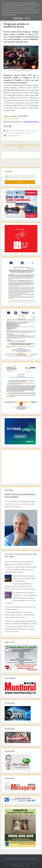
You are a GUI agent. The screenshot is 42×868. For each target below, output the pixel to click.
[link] (11, 119)
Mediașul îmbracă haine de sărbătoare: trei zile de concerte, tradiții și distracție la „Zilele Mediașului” (24, 578)
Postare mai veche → (33, 145)
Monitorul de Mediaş (29, 859)
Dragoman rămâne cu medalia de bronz (16, 25)
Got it (28, 18)
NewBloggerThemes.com (21, 866)
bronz (29, 131)
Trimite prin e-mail (12, 136)
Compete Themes (18, 864)
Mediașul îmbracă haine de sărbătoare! (24, 593)
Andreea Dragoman (15, 131)
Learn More (18, 18)
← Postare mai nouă (9, 145)
